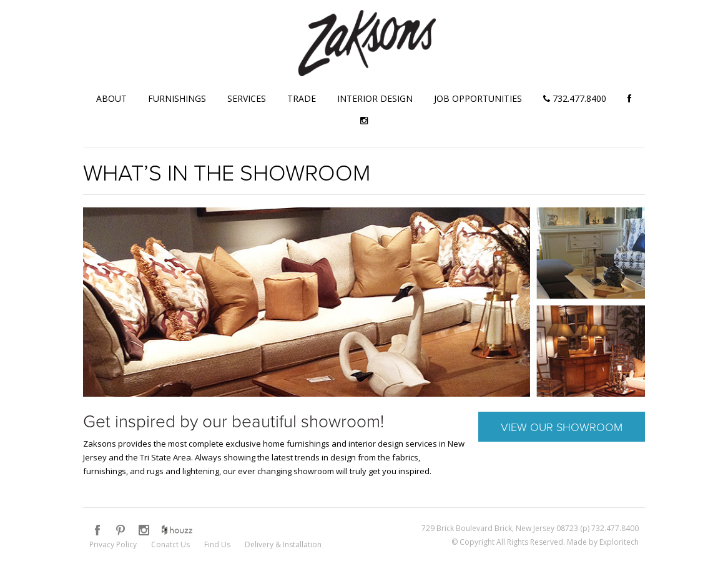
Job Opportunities (478, 98)
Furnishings (177, 98)
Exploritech (619, 542)
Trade (302, 98)
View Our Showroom (562, 427)
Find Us (217, 544)
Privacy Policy (113, 544)
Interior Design (375, 98)
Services (247, 98)
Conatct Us (170, 544)
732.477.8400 (575, 98)
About (111, 98)
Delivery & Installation (283, 544)
